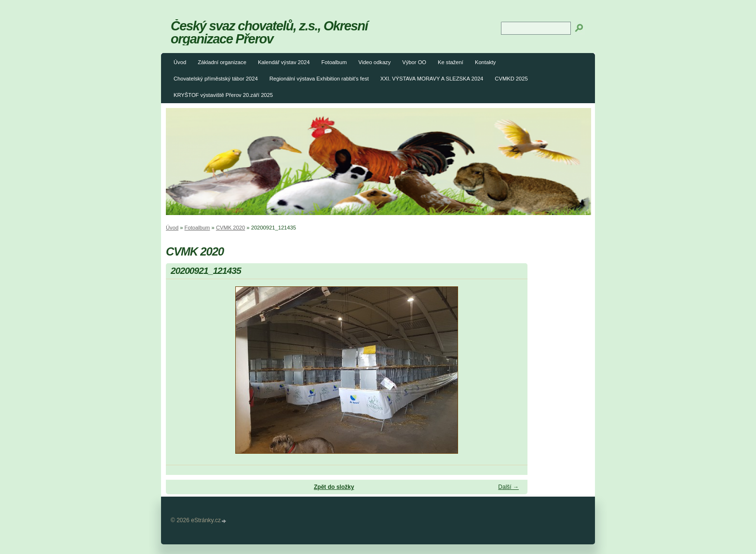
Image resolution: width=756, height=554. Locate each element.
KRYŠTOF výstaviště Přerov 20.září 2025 (223, 95)
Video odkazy (374, 62)
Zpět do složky (334, 487)
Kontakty (486, 62)
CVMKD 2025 (511, 79)
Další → (508, 487)
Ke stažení (451, 62)
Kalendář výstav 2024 (284, 62)
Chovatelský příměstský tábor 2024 (216, 79)
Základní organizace (222, 62)
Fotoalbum (334, 62)
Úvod (180, 62)
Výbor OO (414, 62)
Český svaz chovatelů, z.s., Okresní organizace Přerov (269, 32)
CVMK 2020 (230, 228)
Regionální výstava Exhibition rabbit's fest (319, 79)
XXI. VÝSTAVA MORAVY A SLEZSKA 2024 (432, 79)
